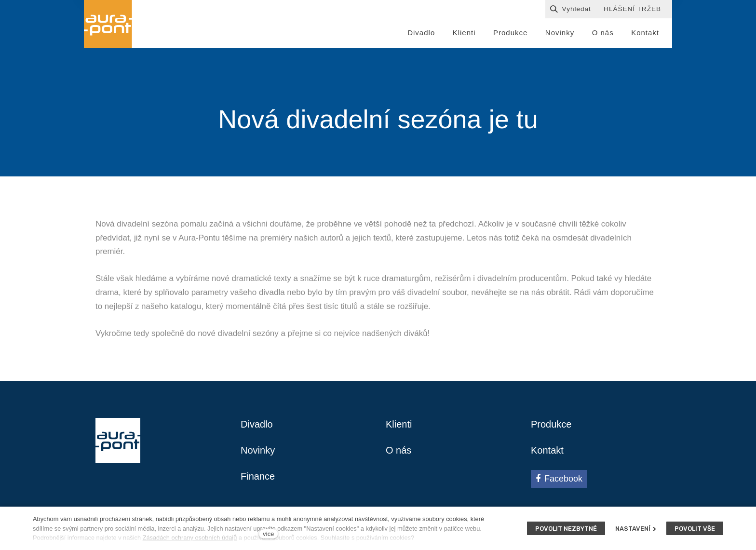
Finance (258, 476)
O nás (398, 450)
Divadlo (257, 424)
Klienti (399, 424)
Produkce (551, 424)
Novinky (258, 450)
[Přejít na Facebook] (559, 479)
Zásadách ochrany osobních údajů (190, 538)
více (268, 534)
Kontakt (547, 450)
